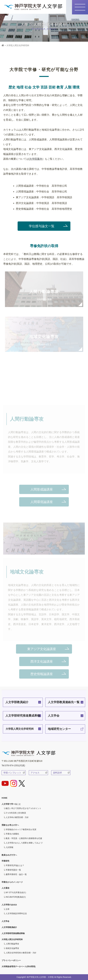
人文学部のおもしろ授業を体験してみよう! (24, 843)
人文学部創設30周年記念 (16, 914)
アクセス (35, 773)
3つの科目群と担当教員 (16, 813)
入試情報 (9, 847)
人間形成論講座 (42, 489)
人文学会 (54, 716)
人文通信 (5, 888)
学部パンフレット (12, 773)
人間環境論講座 (42, 502)
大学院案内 (36, 159)
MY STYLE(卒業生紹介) (16, 893)
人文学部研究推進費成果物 (23, 716)
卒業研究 (5, 861)
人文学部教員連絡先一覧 (64, 702)
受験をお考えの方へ (10, 825)
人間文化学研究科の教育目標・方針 (21, 953)
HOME (4, 798)
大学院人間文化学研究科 (20, 729)
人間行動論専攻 (12, 944)
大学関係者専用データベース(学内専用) (19, 967)
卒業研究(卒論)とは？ (15, 865)
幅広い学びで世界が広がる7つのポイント (23, 808)
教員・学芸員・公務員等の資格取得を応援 (24, 838)
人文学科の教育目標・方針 (17, 817)
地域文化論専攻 (12, 948)
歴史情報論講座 (42, 674)
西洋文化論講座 (42, 661)
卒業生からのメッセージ (12, 882)
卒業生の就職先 (12, 834)
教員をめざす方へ (9, 855)
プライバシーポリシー (11, 960)
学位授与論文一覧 (42, 226)
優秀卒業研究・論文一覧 (16, 874)
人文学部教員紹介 (17, 702)
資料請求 (57, 773)
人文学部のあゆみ (9, 905)
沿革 (8, 909)
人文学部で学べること (11, 804)
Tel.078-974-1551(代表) (13, 765)
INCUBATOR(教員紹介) (16, 897)
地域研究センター (59, 729)
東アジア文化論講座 (42, 649)
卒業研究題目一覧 (13, 870)
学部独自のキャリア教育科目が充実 (21, 830)
